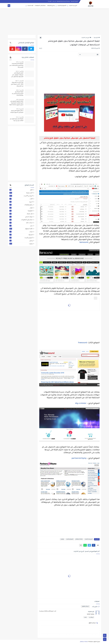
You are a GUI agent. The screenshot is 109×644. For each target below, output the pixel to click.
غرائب (21, 232)
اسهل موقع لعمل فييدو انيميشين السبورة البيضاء (17, 112)
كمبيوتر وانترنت (70, 539)
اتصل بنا (50, 1)
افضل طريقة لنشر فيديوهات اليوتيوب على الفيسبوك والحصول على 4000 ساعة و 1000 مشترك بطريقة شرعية (17, 75)
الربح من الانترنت (73, 6)
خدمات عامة (21, 223)
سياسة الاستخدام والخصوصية (63, 1)
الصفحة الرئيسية (74, 1)
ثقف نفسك (30, 6)
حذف (85, 617)
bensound (84, 243)
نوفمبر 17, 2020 (19, 81)
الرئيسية (97, 38)
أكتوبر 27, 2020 (19, 71)
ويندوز (21, 241)
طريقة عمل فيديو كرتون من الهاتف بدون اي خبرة (17, 120)
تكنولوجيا (21, 211)
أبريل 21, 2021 (19, 117)
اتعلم (21, 190)
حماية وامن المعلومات (21, 220)
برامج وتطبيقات (51, 6)
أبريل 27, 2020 (19, 62)
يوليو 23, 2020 (19, 109)
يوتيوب (62, 539)
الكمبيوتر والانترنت (62, 6)
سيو (21, 226)
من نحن (54, 1)
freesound (83, 343)
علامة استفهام (79, 539)
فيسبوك (21, 235)
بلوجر (21, 208)
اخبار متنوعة (21, 193)
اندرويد (21, 202)
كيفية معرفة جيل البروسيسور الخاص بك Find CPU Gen (18, 94)
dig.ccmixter (81, 404)
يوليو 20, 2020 (19, 100)
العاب (21, 199)
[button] (94, 545)
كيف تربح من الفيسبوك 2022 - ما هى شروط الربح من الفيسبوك (17, 84)
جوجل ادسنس (21, 217)
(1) (41, 49)
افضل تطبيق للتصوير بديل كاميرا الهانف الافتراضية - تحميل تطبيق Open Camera (16, 103)
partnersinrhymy (79, 458)
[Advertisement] (54, 22)
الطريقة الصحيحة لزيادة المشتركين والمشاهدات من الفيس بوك (16, 66)
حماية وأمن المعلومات (40, 6)
